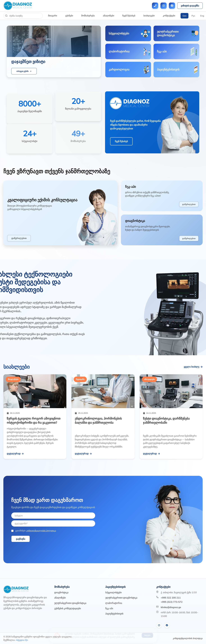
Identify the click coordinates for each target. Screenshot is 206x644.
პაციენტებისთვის (114, 614)
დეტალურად (15, 454)
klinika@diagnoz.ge (171, 607)
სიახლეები (149, 16)
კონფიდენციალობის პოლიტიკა (41, 531)
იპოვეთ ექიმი (24, 71)
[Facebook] (172, 6)
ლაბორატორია (114, 603)
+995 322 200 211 (171, 598)
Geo (184, 16)
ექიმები (69, 16)
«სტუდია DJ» (22, 640)
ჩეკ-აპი (109, 608)
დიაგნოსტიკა (61, 592)
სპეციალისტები (113, 592)
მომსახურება (88, 16)
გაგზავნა (21, 539)
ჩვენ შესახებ (129, 16)
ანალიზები (109, 16)
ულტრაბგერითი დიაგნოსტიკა (70, 603)
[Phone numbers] (155, 6)
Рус (193, 16)
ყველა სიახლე (193, 367)
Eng (202, 16)
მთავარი (53, 16)
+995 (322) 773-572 (172, 602)
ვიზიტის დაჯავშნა (190, 6)
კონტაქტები (169, 16)
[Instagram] (164, 6)
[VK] (159, 625)
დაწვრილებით (19, 238)
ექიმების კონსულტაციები (68, 608)
